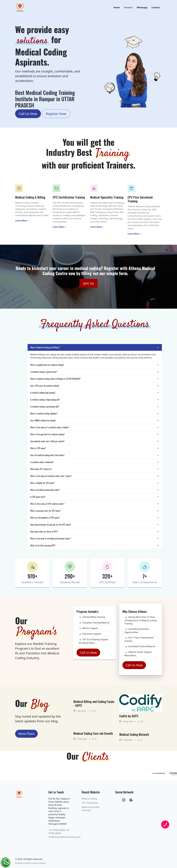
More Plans (26, 735)
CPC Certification (90, 804)
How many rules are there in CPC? (44, 533)
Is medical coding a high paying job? (45, 401)
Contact (156, 8)
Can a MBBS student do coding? (43, 422)
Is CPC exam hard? (38, 498)
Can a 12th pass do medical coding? (45, 387)
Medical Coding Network (134, 736)
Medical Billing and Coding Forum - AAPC (94, 705)
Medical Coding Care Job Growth (93, 735)
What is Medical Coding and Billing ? (45, 349)
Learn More (22, 222)
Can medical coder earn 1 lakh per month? (47, 443)
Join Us (88, 285)
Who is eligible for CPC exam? (42, 484)
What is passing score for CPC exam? (45, 512)
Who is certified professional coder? (45, 491)
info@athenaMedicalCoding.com (65, 839)
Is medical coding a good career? (44, 373)
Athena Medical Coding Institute (31, 865)
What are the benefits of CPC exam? (45, 519)
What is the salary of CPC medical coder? (47, 505)
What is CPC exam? (38, 450)
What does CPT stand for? (41, 470)
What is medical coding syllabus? (44, 415)
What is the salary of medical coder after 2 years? (51, 477)
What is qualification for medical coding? (47, 366)
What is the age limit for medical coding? (47, 436)
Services (128, 8)
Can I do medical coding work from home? (47, 457)
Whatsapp (142, 8)
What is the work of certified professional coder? (50, 540)
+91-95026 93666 (57, 832)
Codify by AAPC (129, 717)
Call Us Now (28, 115)
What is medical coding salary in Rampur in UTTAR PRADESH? (55, 380)
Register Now (56, 115)
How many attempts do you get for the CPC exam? (51, 526)
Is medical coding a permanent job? (45, 408)
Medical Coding (89, 800)
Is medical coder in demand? (42, 464)
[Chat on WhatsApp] (6, 862)
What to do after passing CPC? (43, 547)
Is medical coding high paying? (43, 394)
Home (117, 8)
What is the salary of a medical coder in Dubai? (50, 429)
